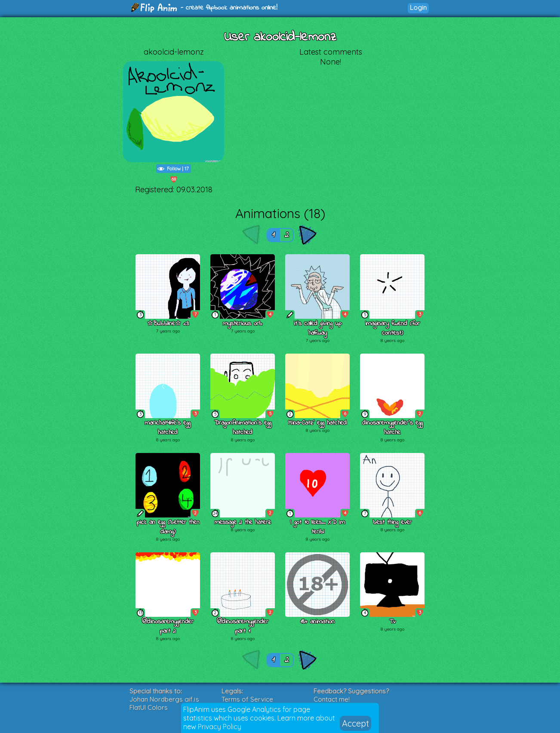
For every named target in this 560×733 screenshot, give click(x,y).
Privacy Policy (220, 727)
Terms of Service (247, 699)
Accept (355, 723)
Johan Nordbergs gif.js (164, 699)
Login (418, 8)
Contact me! (332, 699)
